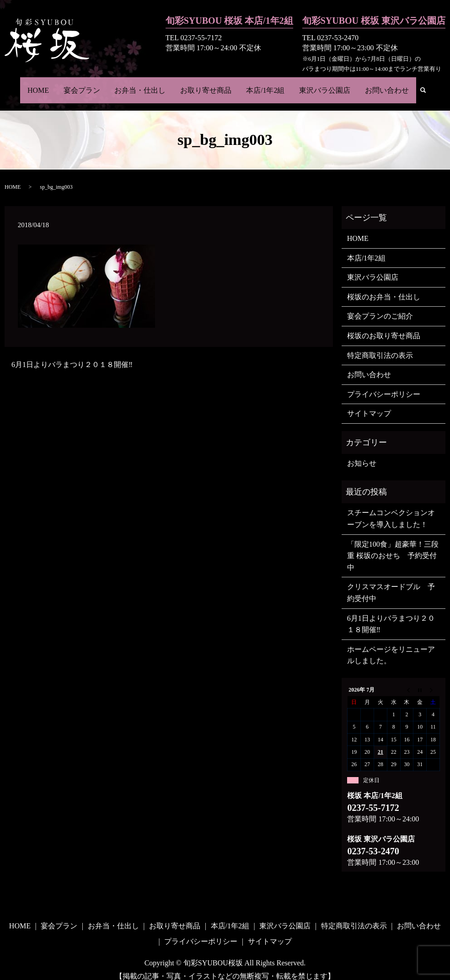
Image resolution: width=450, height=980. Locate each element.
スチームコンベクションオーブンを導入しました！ (391, 509)
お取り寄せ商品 (206, 85)
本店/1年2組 (262, 85)
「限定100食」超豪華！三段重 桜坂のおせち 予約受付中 (393, 546)
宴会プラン (87, 85)
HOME (46, 85)
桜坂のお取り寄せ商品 (384, 326)
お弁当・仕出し (143, 85)
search (417, 86)
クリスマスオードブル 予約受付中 (391, 583)
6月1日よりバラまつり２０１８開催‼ (72, 354)
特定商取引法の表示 (380, 345)
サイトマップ (369, 403)
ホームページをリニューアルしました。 (391, 645)
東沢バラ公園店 (319, 85)
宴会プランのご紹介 (380, 306)
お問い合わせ (379, 85)
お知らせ (362, 453)
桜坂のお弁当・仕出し (384, 287)
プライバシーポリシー (384, 384)
